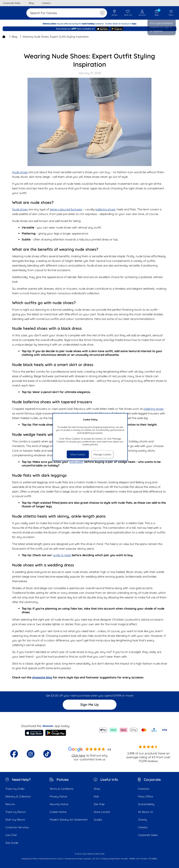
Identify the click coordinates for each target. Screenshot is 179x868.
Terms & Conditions (62, 789)
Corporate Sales (148, 835)
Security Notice (59, 804)
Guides (98, 820)
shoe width (76, 462)
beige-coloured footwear (66, 209)
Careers (143, 827)
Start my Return (15, 820)
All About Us (146, 812)
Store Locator (102, 812)
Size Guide (12, 843)
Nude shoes (20, 172)
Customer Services (17, 827)
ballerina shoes (105, 209)
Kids (96, 796)
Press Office (146, 796)
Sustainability (146, 804)
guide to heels (62, 555)
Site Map (99, 804)
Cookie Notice (58, 812)
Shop (97, 789)
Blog (13, 37)
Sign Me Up (89, 705)
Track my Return (16, 812)
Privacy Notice (58, 796)
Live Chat (11, 835)
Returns (10, 804)
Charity (142, 820)
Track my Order (15, 789)
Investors (144, 789)
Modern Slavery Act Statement (69, 820)
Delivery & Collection (18, 796)
